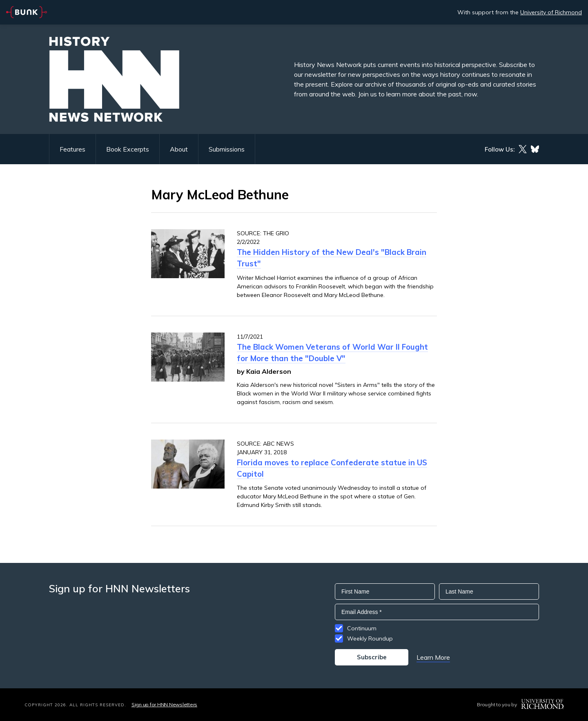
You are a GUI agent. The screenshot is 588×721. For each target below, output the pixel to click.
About (179, 149)
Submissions (227, 149)
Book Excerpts (128, 149)
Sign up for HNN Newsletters (164, 704)
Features (72, 149)
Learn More (433, 657)
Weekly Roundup (370, 638)
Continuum (362, 628)
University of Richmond (551, 12)
